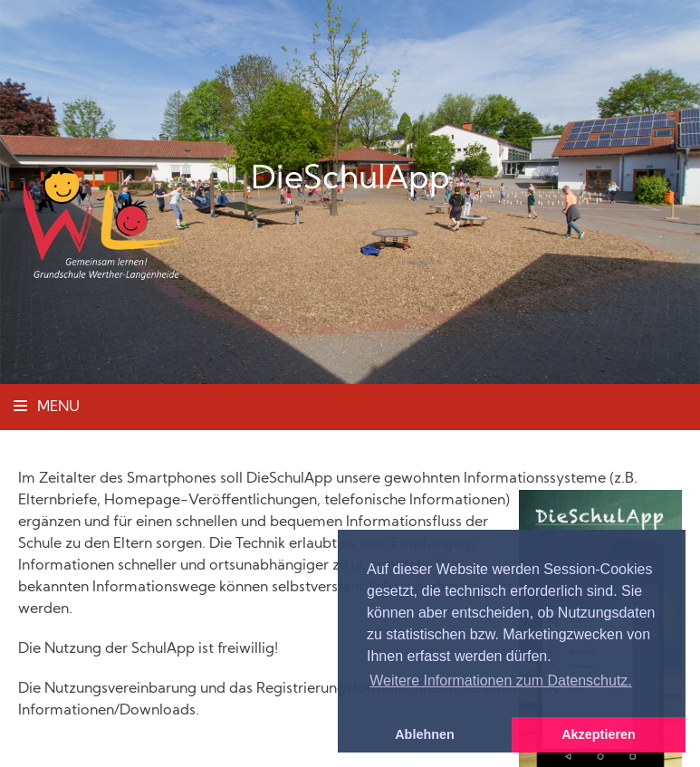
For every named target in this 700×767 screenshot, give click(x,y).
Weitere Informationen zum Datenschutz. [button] (501, 681)
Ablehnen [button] (425, 734)
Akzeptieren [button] (599, 734)
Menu (47, 407)
